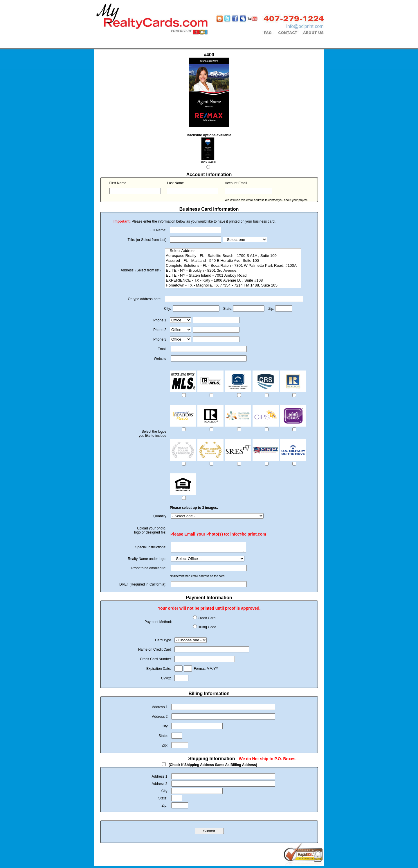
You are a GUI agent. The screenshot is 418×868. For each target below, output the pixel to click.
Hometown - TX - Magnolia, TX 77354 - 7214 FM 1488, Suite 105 (233, 286)
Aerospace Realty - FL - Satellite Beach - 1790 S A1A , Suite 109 (233, 256)
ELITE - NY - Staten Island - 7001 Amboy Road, (233, 276)
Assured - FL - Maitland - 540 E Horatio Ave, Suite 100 (233, 261)
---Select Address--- (233, 251)
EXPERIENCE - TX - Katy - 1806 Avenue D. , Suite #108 (233, 281)
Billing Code (207, 629)
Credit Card (207, 620)
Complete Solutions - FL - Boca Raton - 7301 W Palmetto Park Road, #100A (233, 266)
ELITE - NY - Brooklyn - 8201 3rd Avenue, (233, 271)
